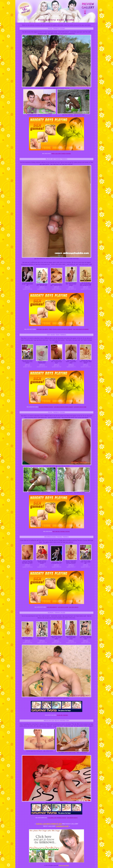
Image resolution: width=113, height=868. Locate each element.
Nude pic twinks (62, 715)
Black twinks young (46, 407)
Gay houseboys (52, 607)
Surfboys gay (62, 826)
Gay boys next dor (80, 407)
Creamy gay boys (42, 329)
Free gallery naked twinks (61, 153)
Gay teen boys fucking (81, 329)
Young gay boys (64, 865)
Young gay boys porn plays (49, 824)
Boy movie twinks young (61, 531)
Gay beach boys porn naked (63, 407)
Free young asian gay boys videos (61, 329)
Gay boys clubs (63, 607)
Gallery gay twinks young (57, 818)
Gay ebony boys (72, 818)
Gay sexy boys (74, 607)
